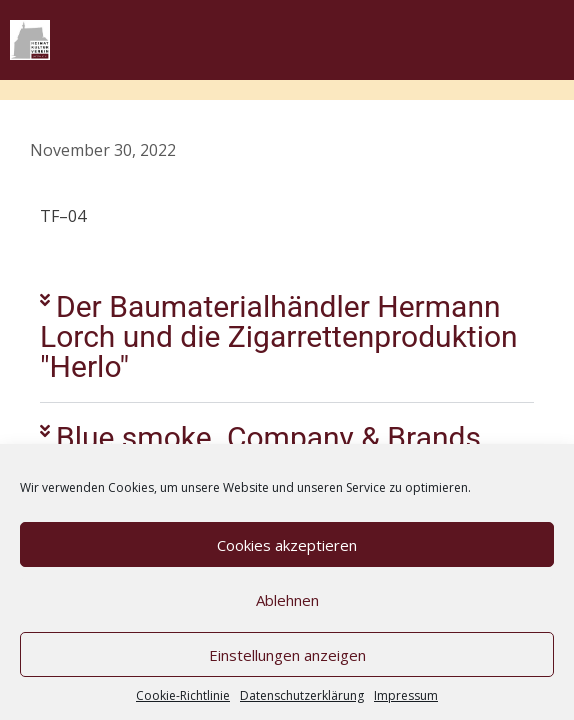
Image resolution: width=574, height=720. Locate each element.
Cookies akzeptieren (287, 545)
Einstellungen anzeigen (287, 655)
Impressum (406, 695)
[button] (287, 337)
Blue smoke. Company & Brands (268, 437)
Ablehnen (287, 600)
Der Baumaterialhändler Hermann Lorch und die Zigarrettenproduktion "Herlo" (279, 336)
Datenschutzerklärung (302, 695)
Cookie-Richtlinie (183, 695)
